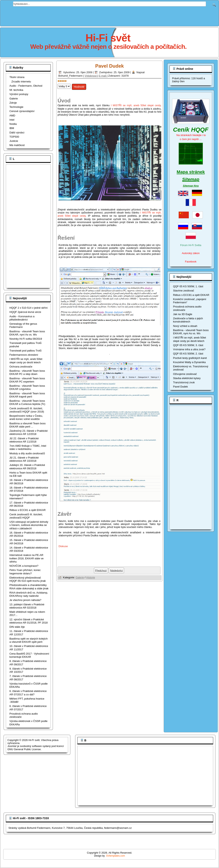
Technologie (16, 107)
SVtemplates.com (116, 856)
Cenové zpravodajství (22, 111)
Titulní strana (17, 77)
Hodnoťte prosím (58, 83)
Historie (91, 577)
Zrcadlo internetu (21, 82)
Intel (12, 120)
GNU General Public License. (24, 749)
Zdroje (13, 103)
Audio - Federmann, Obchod (26, 86)
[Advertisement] (110, 15)
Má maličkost (17, 145)
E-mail (103, 76)
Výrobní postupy (19, 94)
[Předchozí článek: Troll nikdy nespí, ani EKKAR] (101, 570)
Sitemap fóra (191, 186)
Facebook (191, 262)
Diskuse (63, 546)
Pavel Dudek (109, 66)
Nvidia (13, 124)
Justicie (14, 141)
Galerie (14, 99)
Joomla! (12, 746)
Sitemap (191, 179)
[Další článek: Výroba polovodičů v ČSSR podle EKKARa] (116, 570)
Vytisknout (91, 76)
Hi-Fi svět (108, 38)
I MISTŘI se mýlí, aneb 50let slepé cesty (136, 105)
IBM (12, 128)
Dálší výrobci (17, 133)
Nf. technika (16, 90)
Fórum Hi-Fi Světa (191, 245)
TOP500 (14, 137)
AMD (12, 116)
